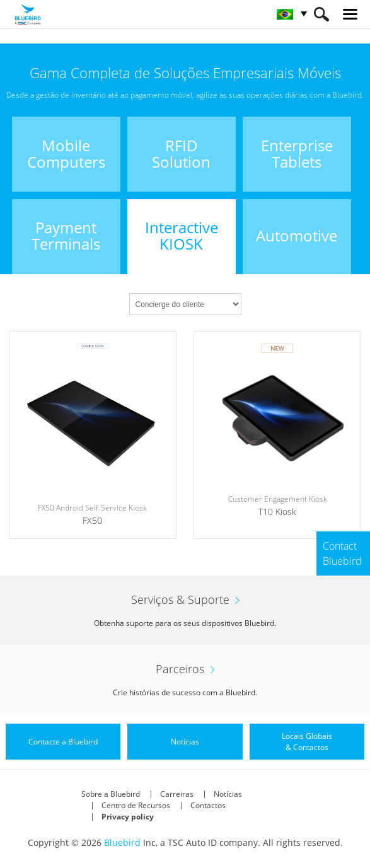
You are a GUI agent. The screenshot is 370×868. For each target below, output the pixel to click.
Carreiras (177, 794)
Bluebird (122, 842)
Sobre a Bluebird (111, 794)
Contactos (208, 805)
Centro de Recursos (136, 805)
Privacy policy (128, 817)
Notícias (228, 794)
